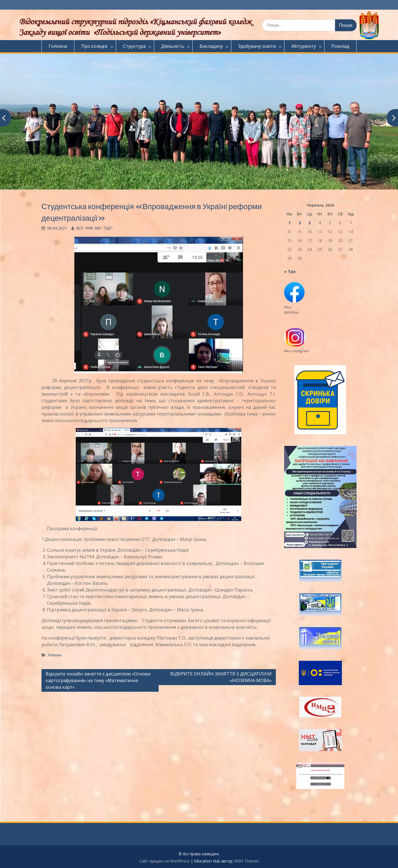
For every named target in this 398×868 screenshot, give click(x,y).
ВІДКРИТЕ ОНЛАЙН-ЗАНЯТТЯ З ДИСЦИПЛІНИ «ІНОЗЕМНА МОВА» (221, 677)
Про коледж (94, 46)
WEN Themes (247, 861)
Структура (134, 46)
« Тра (290, 271)
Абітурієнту (304, 46)
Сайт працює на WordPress (164, 861)
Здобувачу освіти (257, 46)
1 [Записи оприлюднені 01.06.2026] (289, 223)
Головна (58, 46)
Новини (55, 655)
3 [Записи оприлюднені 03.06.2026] (310, 223)
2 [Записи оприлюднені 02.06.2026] (300, 223)
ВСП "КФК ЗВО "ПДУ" (95, 228)
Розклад (340, 46)
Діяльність (173, 46)
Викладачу (211, 46)
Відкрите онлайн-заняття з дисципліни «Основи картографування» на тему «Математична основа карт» (98, 680)
